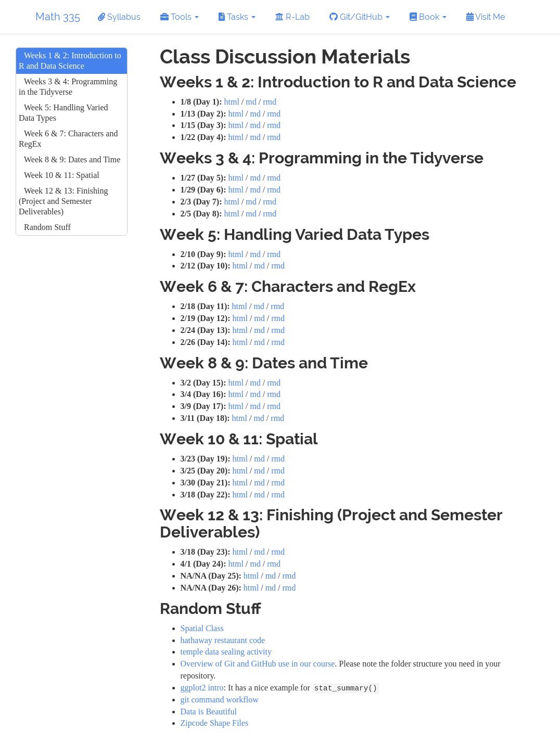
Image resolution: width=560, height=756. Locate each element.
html (231, 102)
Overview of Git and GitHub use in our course (258, 664)
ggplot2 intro (202, 688)
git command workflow (220, 700)
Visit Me (486, 17)
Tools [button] (180, 17)
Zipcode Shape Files (215, 723)
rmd (270, 102)
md (251, 102)
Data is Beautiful (209, 712)
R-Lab (292, 17)
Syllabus (119, 17)
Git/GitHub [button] (360, 17)
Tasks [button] (237, 17)
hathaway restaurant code (223, 640)
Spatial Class (202, 628)
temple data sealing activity (226, 652)
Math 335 (58, 17)
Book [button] (428, 17)
